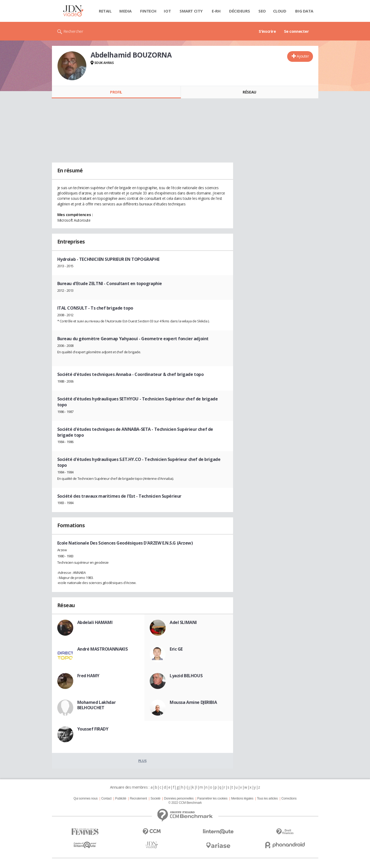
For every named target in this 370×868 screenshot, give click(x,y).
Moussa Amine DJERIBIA (193, 702)
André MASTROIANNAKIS (103, 649)
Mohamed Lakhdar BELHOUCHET (97, 705)
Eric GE (176, 649)
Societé (155, 798)
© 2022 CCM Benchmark (185, 803)
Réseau (249, 92)
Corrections (289, 798)
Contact (106, 798)
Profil (116, 92)
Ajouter (303, 56)
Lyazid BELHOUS (186, 676)
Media (125, 11)
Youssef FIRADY (93, 729)
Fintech (148, 11)
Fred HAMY (88, 676)
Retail (105, 11)
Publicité (121, 798)
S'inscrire (267, 31)
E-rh (216, 11)
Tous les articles (267, 798)
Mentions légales (242, 798)
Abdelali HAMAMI (95, 622)
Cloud (280, 11)
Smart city (191, 11)
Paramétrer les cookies (212, 798)
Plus (142, 761)
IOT (167, 11)
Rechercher (73, 31)
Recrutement (138, 798)
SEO (262, 11)
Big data (304, 11)
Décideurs (239, 11)
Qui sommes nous (86, 798)
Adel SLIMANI (183, 622)
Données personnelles (179, 798)
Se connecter (296, 31)
